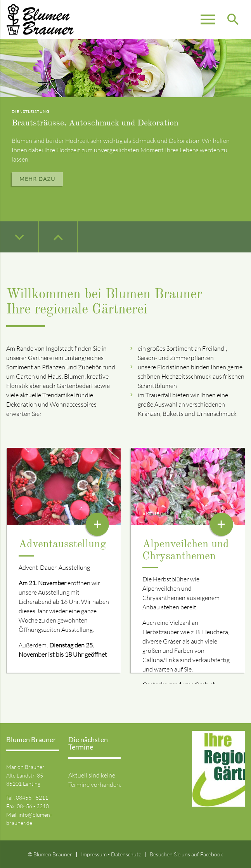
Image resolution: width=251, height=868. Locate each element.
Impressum (94, 854)
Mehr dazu (37, 179)
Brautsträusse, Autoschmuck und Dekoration (95, 123)
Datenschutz (126, 854)
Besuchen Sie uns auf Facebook (186, 854)
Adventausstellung (62, 544)
